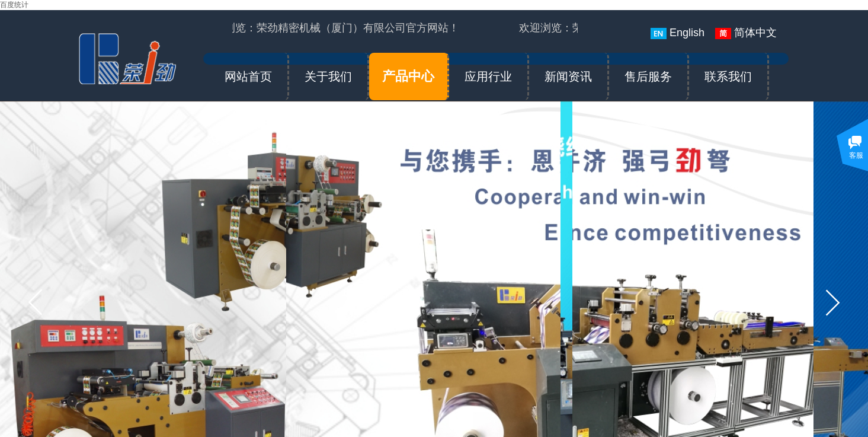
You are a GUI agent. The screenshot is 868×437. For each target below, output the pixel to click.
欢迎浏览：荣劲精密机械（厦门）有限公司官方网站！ (332, 28)
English (678, 33)
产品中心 (408, 76)
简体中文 (746, 33)
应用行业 (488, 76)
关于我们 (328, 76)
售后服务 (648, 76)
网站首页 (248, 76)
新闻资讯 (568, 76)
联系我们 (728, 76)
